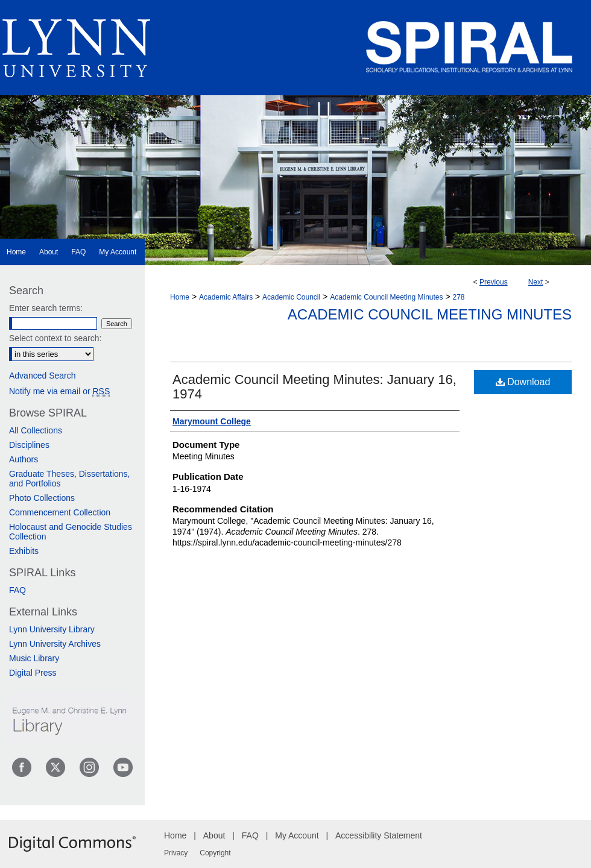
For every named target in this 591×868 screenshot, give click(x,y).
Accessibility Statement (379, 835)
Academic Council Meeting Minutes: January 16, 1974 (314, 387)
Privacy (176, 853)
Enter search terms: (46, 308)
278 (459, 297)
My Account (297, 835)
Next (536, 282)
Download (523, 382)
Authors (24, 459)
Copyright (215, 853)
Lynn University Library (52, 629)
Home (180, 297)
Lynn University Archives (55, 644)
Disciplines (29, 445)
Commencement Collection (60, 512)
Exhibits (24, 551)
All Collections (36, 430)
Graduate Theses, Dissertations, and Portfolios (70, 479)
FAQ (17, 590)
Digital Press (33, 673)
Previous (494, 282)
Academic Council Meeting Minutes (386, 297)
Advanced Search (43, 376)
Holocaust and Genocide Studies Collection (71, 532)
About (214, 835)
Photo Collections (42, 498)
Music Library (34, 658)
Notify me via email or (59, 391)
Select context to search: (55, 338)
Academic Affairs (226, 297)
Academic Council (291, 297)
